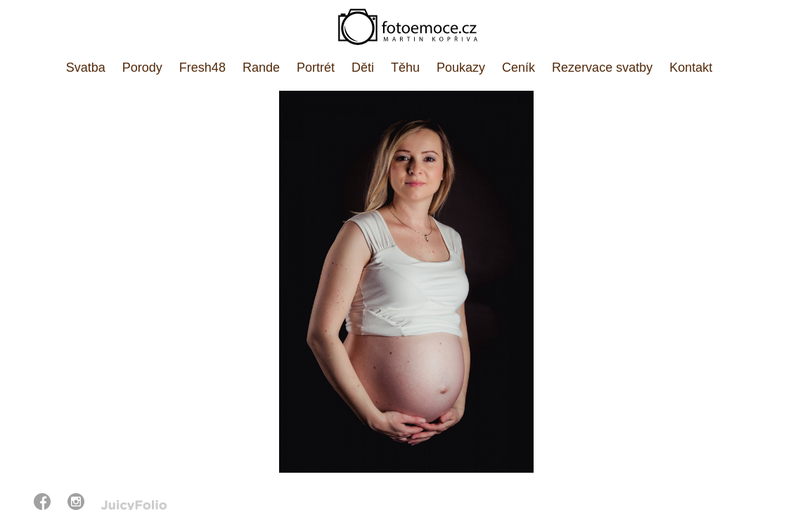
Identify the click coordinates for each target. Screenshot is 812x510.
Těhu (405, 68)
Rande (261, 68)
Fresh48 (202, 68)
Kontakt (691, 68)
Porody (142, 68)
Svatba (86, 68)
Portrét (316, 68)
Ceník (518, 68)
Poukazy (461, 68)
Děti (363, 68)
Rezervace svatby (602, 68)
